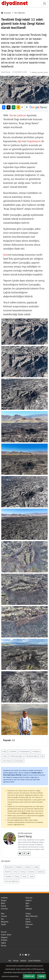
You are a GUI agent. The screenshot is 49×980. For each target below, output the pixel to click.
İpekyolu (41, 872)
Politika (4, 940)
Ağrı (20, 141)
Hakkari (29, 900)
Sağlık (3, 943)
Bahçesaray (9, 867)
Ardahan (4, 898)
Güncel (4, 932)
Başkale (19, 867)
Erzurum (29, 898)
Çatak (36, 867)
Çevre (28, 919)
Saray (24, 876)
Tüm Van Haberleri (11, 881)
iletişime (24, 813)
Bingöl (4, 900)
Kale (6, 255)
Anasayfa (6, 13)
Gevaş (23, 872)
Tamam (41, 976)
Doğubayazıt (34, 141)
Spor (27, 927)
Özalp (17, 876)
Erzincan (4, 909)
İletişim (23, 961)
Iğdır (28, 903)
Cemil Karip (6, 72)
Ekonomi (29, 924)
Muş (3, 913)
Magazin (4, 937)
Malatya (29, 909)
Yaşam (4, 924)
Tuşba (32, 876)
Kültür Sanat (6, 935)
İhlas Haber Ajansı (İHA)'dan (12, 775)
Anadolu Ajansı (36, 773)
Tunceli (4, 916)
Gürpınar (31, 872)
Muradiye (8, 876)
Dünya (4, 946)
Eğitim (28, 922)
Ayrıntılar (29, 976)
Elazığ (3, 906)
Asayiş (28, 913)
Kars (27, 906)
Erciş (16, 872)
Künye (16, 961)
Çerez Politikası (34, 961)
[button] (18, 107)
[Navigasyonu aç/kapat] (44, 3)
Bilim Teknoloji (32, 916)
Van (11, 115)
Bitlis (3, 903)
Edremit (8, 872)
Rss (10, 961)
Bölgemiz (5, 922)
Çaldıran (21, 115)
